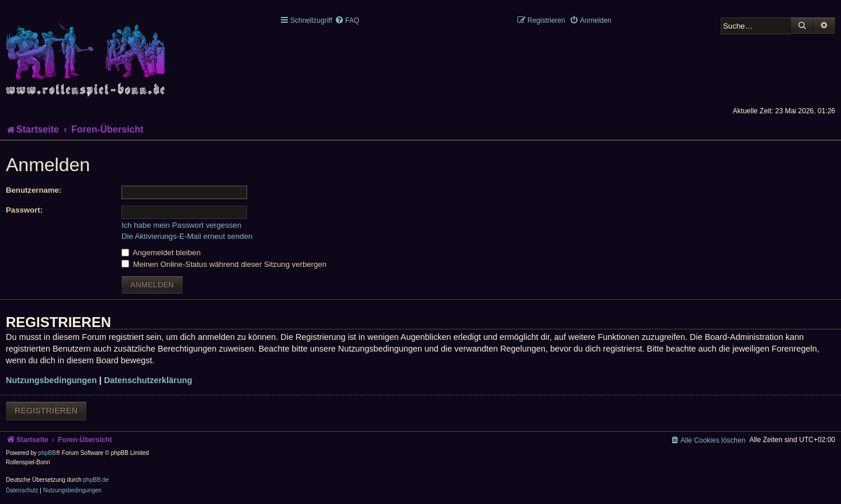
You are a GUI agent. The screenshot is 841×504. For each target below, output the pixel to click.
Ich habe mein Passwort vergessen (181, 225)
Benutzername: (34, 190)
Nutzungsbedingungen (51, 380)
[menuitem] (347, 20)
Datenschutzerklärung (148, 380)
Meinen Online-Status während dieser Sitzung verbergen (224, 264)
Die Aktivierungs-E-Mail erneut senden (187, 236)
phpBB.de (96, 480)
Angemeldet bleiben (161, 253)
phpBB (47, 453)
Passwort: (24, 210)
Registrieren (46, 411)
